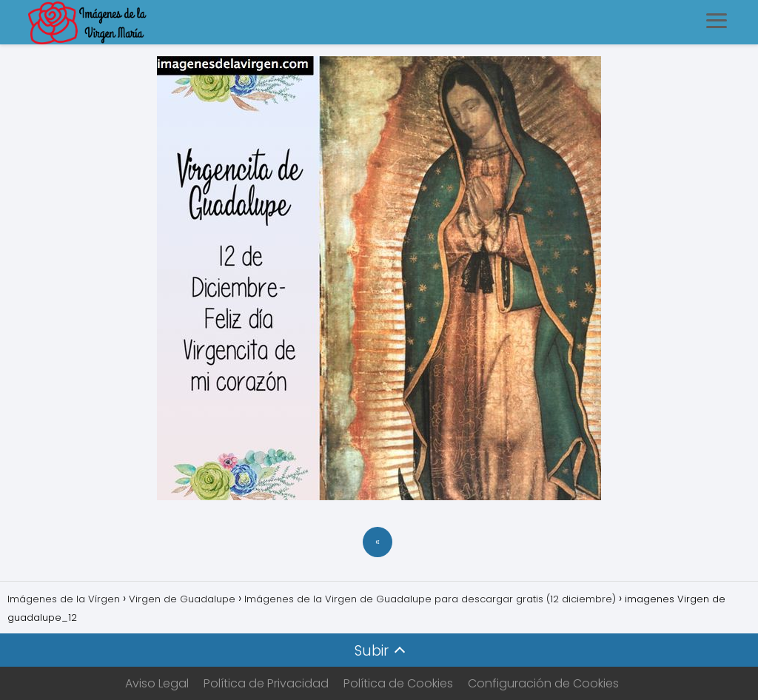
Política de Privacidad (266, 683)
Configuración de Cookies (543, 683)
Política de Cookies (398, 683)
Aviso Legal (157, 683)
